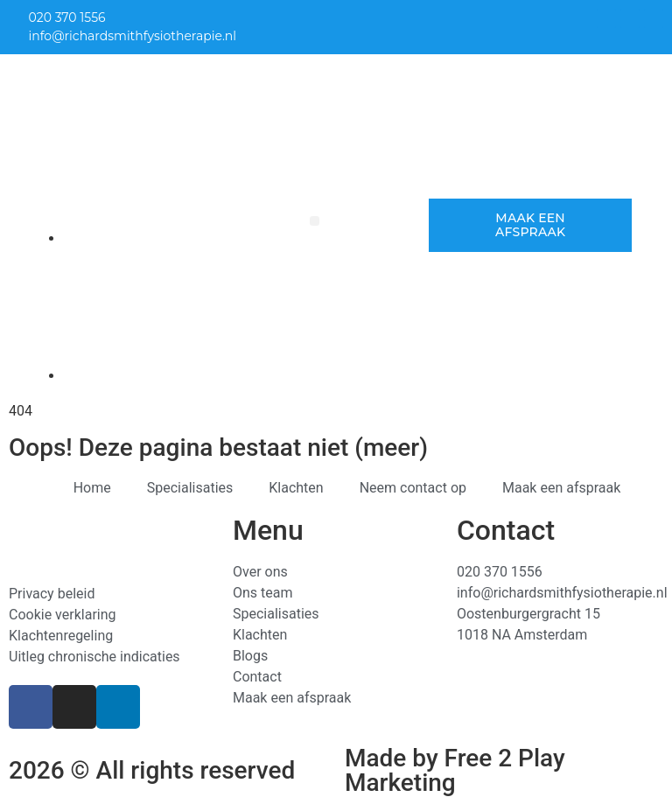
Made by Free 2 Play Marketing (455, 770)
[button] (315, 221)
